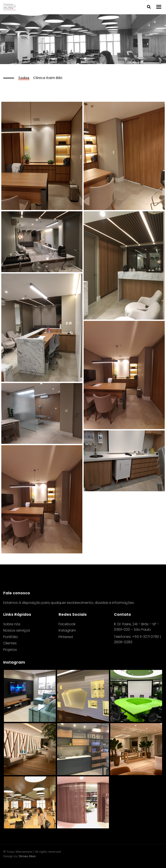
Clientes (10, 643)
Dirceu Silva (27, 856)
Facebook (67, 624)
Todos (24, 78)
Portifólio (11, 637)
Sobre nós (12, 624)
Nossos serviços (17, 630)
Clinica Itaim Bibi (48, 78)
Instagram (67, 630)
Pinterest (66, 637)
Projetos (10, 650)
